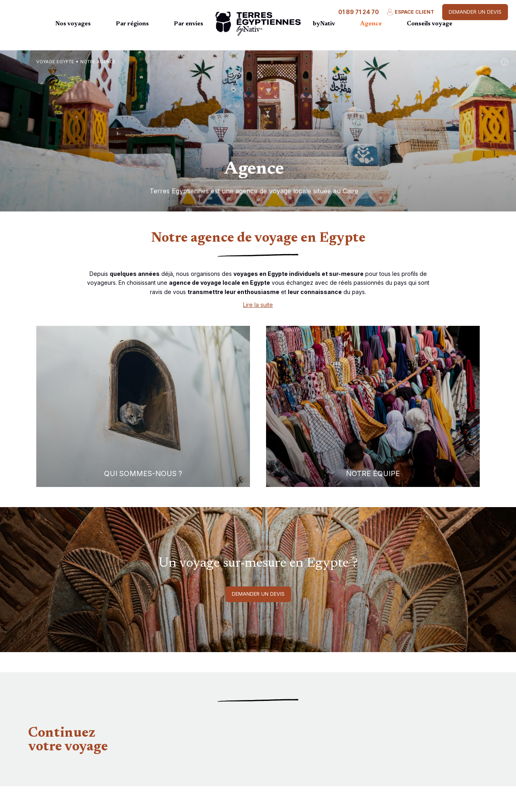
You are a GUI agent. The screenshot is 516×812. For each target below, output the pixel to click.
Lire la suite (258, 305)
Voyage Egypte (55, 62)
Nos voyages (73, 24)
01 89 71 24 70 (359, 12)
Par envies (188, 24)
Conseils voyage (430, 24)
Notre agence (98, 62)
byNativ (324, 24)
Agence (371, 24)
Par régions (132, 24)
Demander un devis (475, 12)
